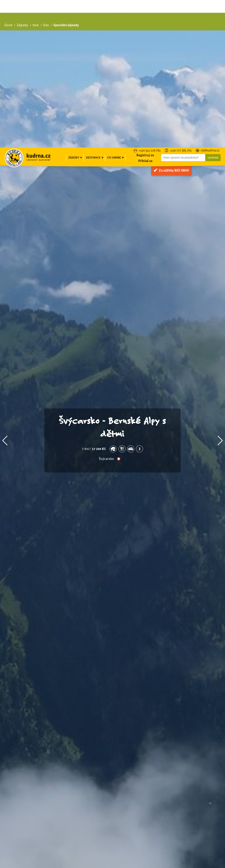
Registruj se (145, 8)
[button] (5, 310)
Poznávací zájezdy (190, 773)
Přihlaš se (145, 13)
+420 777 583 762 (181, 3)
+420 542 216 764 (150, 3)
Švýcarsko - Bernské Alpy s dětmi (113, 296)
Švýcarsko (106, 328)
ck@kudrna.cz (210, 3)
